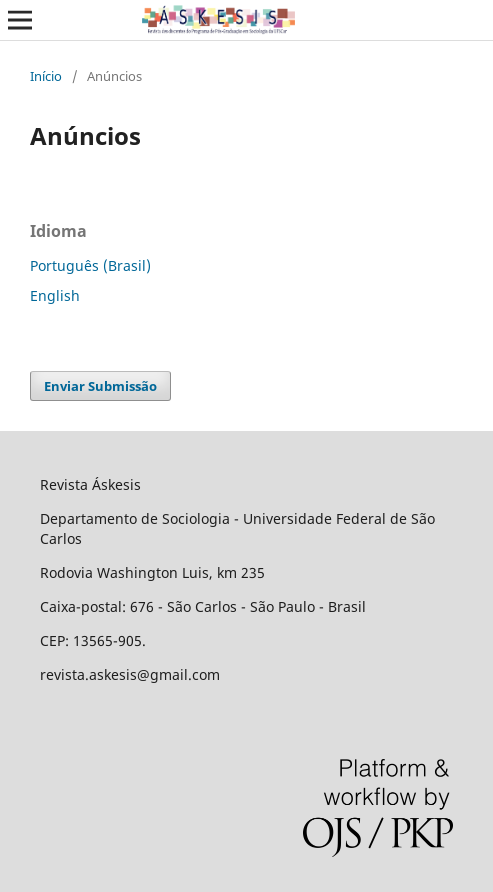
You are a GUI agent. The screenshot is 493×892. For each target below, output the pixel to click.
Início (46, 76)
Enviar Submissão (100, 386)
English (55, 295)
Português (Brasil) (90, 265)
